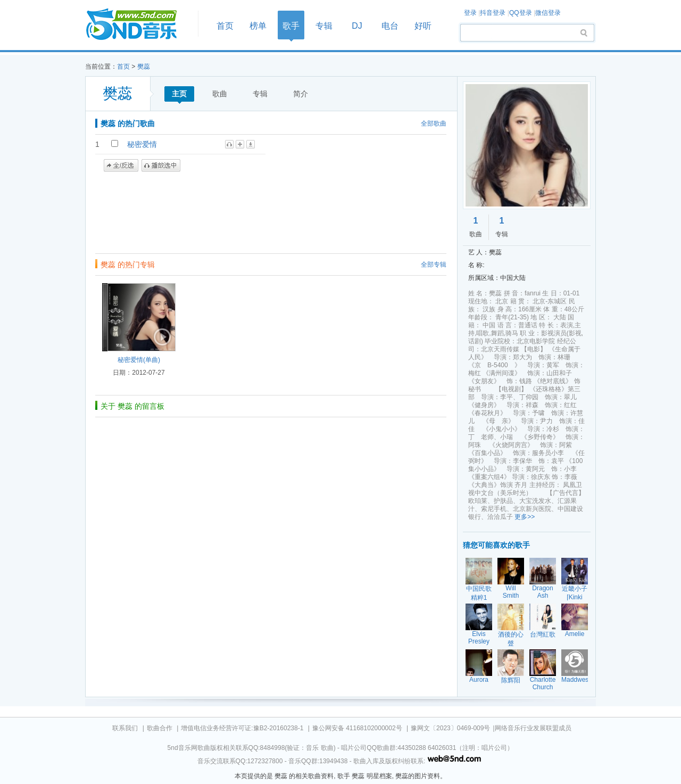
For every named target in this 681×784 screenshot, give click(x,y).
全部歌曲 (434, 123)
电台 (390, 26)
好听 (423, 26)
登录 (470, 13)
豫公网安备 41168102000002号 (357, 728)
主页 (179, 94)
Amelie (575, 634)
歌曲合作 (160, 728)
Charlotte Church (543, 683)
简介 (301, 94)
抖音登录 (493, 13)
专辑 (324, 26)
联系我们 (125, 728)
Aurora (479, 680)
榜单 (258, 26)
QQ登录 (521, 13)
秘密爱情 (142, 144)
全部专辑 (434, 265)
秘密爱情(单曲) (139, 360)
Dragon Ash (542, 592)
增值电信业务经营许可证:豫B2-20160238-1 (242, 728)
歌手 (291, 26)
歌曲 (220, 94)
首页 (138, 25)
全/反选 (121, 166)
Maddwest (576, 680)
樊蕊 (144, 67)
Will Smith (511, 592)
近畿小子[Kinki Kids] (575, 597)
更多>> (525, 517)
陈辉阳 (511, 680)
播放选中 (161, 166)
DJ (357, 26)
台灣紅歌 (543, 634)
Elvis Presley (479, 638)
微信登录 (548, 13)
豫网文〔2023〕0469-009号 (450, 728)
